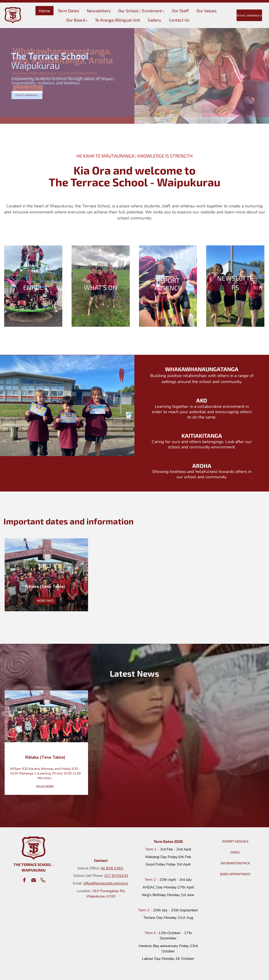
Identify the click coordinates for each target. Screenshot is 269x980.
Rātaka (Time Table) (45, 587)
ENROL (235, 852)
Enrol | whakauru (249, 15)
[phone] (43, 880)
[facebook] (24, 880)
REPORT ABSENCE (235, 841)
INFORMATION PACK (235, 863)
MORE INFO (45, 601)
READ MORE (45, 786)
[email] (34, 880)
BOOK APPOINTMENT (235, 874)
